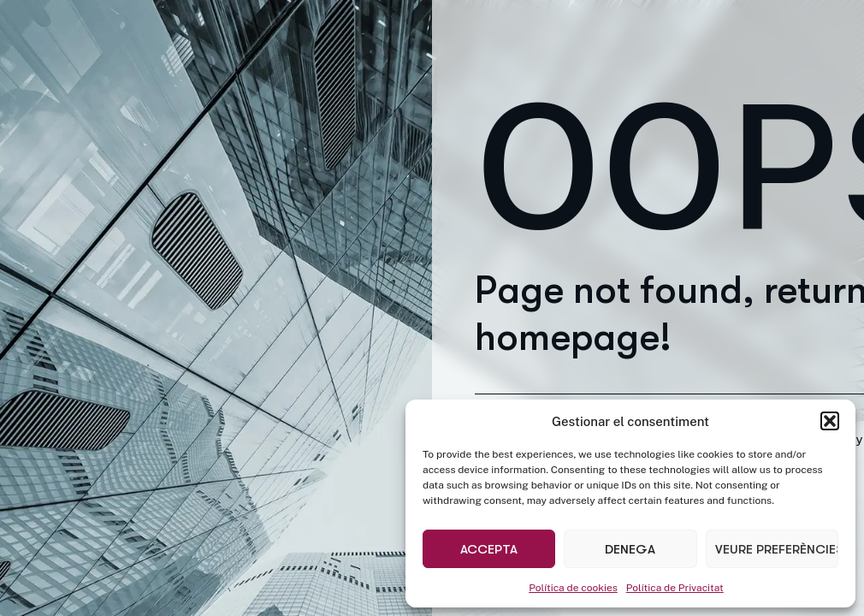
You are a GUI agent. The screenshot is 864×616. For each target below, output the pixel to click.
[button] (830, 421)
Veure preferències (777, 549)
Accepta (489, 549)
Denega (630, 549)
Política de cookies (573, 588)
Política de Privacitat (675, 588)
